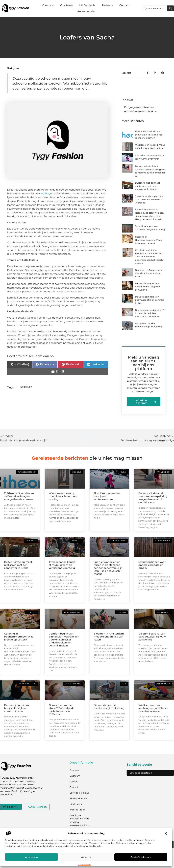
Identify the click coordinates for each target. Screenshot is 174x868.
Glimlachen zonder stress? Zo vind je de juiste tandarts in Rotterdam (150, 313)
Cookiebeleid (85, 864)
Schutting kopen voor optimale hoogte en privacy (152, 565)
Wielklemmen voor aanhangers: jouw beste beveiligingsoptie (153, 708)
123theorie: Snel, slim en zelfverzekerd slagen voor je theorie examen (149, 135)
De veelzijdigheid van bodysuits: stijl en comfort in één (149, 300)
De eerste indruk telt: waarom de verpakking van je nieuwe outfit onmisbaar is (153, 498)
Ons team (66, 5)
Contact (124, 5)
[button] (166, 834)
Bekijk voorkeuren (141, 857)
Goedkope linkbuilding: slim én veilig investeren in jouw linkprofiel (79, 822)
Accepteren (31, 857)
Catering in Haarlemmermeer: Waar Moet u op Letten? (149, 240)
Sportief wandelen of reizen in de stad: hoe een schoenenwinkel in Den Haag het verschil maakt (108, 568)
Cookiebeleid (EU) (79, 793)
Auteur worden (87, 11)
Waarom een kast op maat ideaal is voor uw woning (63, 496)
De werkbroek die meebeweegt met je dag (109, 707)
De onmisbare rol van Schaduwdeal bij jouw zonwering (147, 286)
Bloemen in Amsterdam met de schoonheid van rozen (149, 273)
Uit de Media (76, 804)
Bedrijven (13, 68)
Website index (77, 810)
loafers (45, 193)
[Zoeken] (171, 8)
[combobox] (155, 8)
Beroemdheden (78, 798)
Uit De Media (87, 5)
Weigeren (86, 857)
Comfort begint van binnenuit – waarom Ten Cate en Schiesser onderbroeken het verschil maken (150, 257)
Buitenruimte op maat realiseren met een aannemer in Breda (148, 186)
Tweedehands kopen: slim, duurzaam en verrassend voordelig (150, 199)
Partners (107, 5)
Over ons (48, 5)
